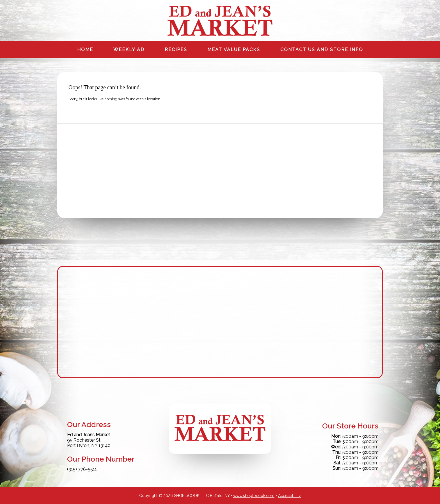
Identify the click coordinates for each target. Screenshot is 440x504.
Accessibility (289, 496)
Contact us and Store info (322, 50)
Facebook (366, 5)
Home (85, 50)
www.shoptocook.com (254, 496)
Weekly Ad (129, 50)
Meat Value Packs (234, 50)
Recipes (176, 50)
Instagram (377, 5)
